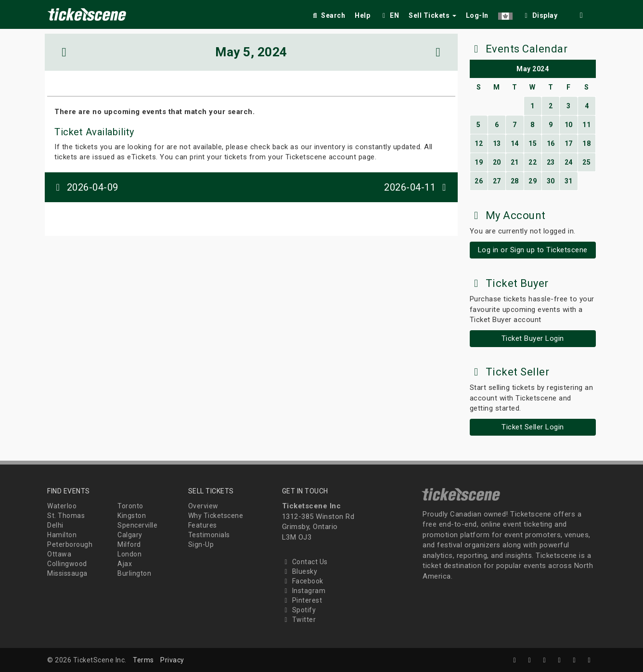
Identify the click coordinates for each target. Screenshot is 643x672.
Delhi (55, 525)
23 (551, 162)
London (129, 554)
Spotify (299, 610)
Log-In (477, 15)
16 (551, 143)
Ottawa (59, 554)
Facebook (303, 581)
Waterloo (62, 506)
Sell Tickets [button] (432, 15)
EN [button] (389, 15)
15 (533, 143)
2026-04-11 (417, 187)
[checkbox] (540, 14)
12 (479, 143)
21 (515, 162)
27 (497, 181)
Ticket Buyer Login (533, 338)
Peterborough (70, 544)
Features (203, 525)
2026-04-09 (85, 187)
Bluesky (300, 571)
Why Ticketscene (216, 516)
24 (569, 162)
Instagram (304, 591)
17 (569, 143)
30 (551, 181)
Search (328, 15)
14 (515, 143)
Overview (203, 506)
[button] (505, 14)
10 (569, 125)
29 (533, 181)
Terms (143, 660)
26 (479, 181)
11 (586, 125)
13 (497, 143)
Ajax (125, 564)
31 (569, 181)
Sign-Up (201, 544)
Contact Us (305, 562)
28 (515, 181)
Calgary (130, 535)
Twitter (299, 620)
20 (497, 162)
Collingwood (67, 564)
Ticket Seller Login (533, 427)
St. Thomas (66, 516)
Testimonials (209, 535)
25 (586, 162)
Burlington (134, 573)
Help (362, 15)
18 (586, 143)
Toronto (130, 506)
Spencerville (137, 525)
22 (533, 162)
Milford (129, 544)
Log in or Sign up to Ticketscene (533, 250)
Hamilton (62, 535)
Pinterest (302, 600)
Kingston (132, 516)
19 (479, 162)
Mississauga (67, 573)
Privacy (172, 660)
